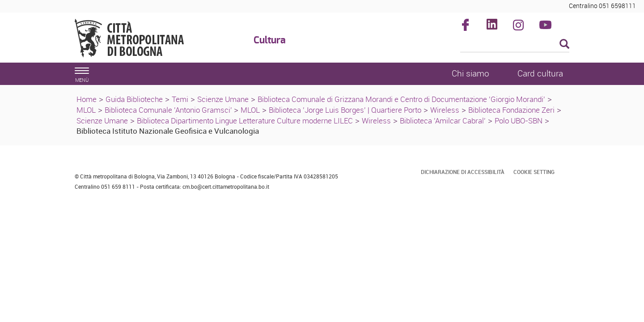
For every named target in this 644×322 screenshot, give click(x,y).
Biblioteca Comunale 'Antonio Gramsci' (169, 110)
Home (87, 99)
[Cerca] (515, 45)
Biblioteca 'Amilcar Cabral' (443, 121)
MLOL (86, 110)
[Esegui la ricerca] (564, 44)
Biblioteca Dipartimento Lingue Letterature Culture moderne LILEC (245, 121)
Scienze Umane (223, 99)
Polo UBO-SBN (519, 121)
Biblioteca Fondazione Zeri (511, 110)
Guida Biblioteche (134, 99)
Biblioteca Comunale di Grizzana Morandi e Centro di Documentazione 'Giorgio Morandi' (401, 99)
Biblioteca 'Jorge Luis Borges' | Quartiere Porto (345, 110)
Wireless (445, 110)
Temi (180, 99)
